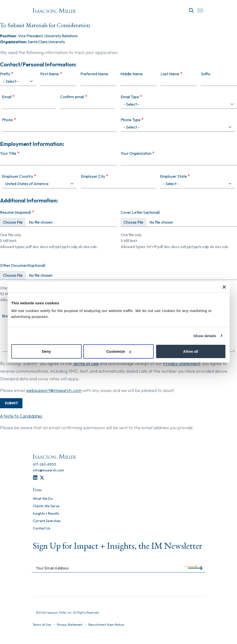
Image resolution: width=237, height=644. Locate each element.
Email (7, 97)
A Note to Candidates (21, 416)
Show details (205, 336)
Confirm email (72, 97)
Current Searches (47, 521)
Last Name (170, 74)
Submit (11, 403)
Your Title (8, 153)
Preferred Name (94, 74)
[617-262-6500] (45, 464)
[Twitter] (42, 478)
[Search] (191, 11)
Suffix (206, 74)
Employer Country (18, 176)
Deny (46, 351)
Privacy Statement (182, 363)
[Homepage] (55, 11)
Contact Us (42, 528)
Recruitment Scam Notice (106, 625)
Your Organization (136, 153)
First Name (50, 74)
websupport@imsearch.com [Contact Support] (54, 390)
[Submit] (191, 568)
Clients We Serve (46, 506)
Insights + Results (46, 514)
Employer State (173, 176)
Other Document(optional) (23, 265)
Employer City (93, 176)
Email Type (130, 97)
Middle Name (132, 74)
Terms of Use (86, 363)
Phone (7, 120)
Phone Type (131, 120)
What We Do (43, 499)
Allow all (191, 351)
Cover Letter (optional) (140, 212)
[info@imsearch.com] (48, 470)
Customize (119, 351)
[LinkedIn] (35, 478)
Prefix (5, 74)
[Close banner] (224, 287)
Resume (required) (16, 212)
